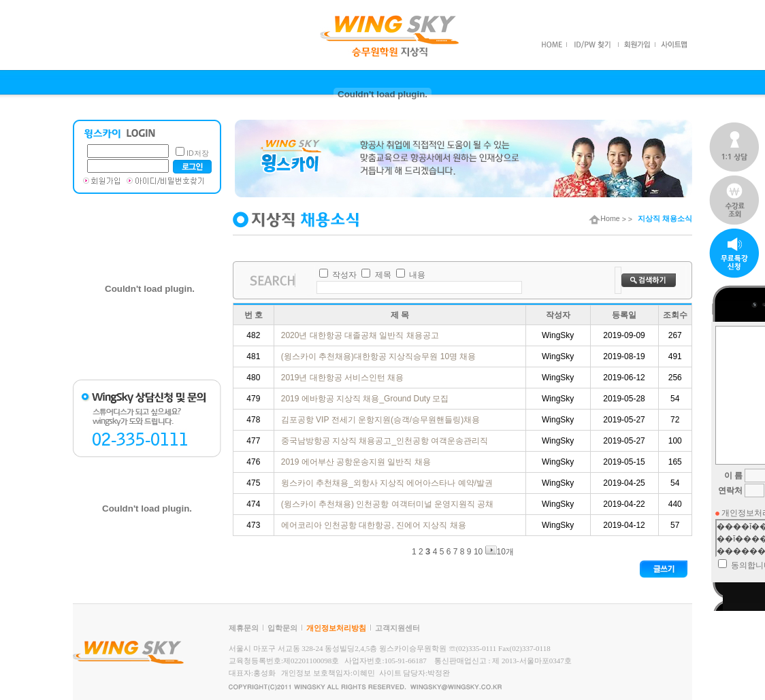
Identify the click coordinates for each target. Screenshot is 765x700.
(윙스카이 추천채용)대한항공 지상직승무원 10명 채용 (380, 356)
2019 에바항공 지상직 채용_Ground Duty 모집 (366, 399)
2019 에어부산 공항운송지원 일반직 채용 (357, 462)
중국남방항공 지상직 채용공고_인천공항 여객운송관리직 (386, 441)
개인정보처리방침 (336, 628)
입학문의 (282, 628)
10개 (500, 552)
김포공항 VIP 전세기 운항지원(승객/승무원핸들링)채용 (382, 420)
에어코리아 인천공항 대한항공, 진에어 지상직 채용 (375, 525)
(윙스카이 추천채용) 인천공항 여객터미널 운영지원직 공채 (389, 504)
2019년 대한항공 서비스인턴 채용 (344, 378)
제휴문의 (244, 628)
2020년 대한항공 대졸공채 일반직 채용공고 (361, 335)
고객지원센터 (397, 628)
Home (604, 218)
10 (478, 552)
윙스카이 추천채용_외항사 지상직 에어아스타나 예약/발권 (388, 483)
